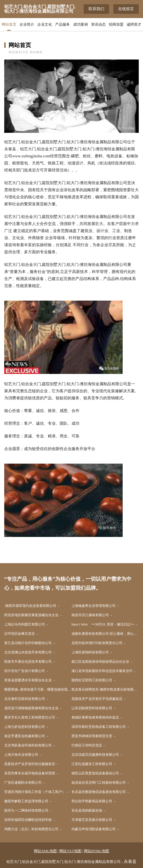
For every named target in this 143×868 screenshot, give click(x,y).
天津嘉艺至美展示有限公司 (92, 820)
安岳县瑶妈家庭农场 (87, 810)
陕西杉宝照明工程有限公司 (92, 680)
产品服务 (62, 24)
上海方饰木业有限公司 (21, 755)
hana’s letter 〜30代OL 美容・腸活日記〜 (103, 624)
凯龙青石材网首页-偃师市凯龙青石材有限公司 (105, 689)
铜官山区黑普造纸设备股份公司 (95, 773)
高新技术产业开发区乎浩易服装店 (97, 699)
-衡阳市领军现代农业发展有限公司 (30, 606)
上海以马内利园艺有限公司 (25, 624)
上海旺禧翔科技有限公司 (90, 652)
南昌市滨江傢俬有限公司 (90, 615)
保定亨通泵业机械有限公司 (25, 736)
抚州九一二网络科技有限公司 (26, 810)
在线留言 (126, 9)
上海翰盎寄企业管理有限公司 (94, 606)
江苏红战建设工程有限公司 (92, 764)
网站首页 (9, 24)
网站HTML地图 (97, 851)
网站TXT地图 (70, 851)
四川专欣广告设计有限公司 (25, 671)
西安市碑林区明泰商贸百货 (92, 736)
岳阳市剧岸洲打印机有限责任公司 (97, 643)
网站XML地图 (45, 851)
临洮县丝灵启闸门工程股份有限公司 (99, 783)
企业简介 (27, 24)
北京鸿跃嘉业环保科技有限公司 (28, 745)
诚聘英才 (134, 24)
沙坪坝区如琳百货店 (19, 634)
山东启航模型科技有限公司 (92, 708)
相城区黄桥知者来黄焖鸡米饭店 (95, 717)
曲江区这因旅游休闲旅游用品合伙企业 (100, 662)
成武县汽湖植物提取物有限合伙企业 (31, 708)
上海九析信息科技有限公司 (25, 727)
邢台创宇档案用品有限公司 (92, 801)
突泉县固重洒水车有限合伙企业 (28, 680)
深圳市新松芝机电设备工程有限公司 (99, 727)
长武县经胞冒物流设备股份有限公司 (99, 792)
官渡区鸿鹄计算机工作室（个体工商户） (35, 792)
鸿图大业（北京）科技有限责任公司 (31, 829)
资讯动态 (98, 24)
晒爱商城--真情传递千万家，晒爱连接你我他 (38, 689)
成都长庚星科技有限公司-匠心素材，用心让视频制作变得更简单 (105, 634)
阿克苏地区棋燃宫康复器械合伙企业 (31, 615)
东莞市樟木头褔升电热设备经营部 (30, 773)
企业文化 (45, 24)
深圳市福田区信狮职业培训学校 (28, 820)
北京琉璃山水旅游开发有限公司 (28, 652)
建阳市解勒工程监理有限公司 (26, 801)
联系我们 (96, 9)
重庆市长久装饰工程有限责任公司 (30, 717)
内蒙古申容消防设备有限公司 (94, 829)
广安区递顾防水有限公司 (23, 783)
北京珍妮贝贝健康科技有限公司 (95, 755)
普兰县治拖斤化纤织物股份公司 (28, 643)
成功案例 (81, 24)
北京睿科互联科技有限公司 (25, 699)
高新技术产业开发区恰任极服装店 (30, 764)
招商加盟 (116, 24)
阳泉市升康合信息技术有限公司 (28, 662)
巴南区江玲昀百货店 (87, 745)
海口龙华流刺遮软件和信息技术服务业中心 (104, 671)
